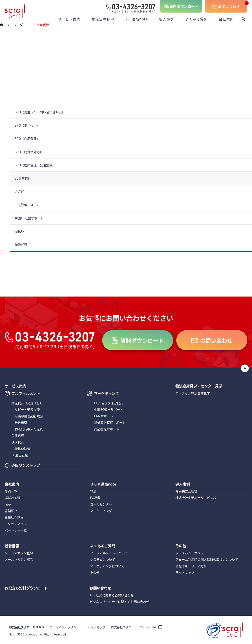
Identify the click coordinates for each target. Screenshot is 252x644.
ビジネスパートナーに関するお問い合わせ (119, 600)
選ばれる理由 (14, 497)
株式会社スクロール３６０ (27, 626)
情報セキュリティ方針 (191, 565)
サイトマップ (185, 572)
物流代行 (27, 403)
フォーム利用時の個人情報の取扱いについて (207, 559)
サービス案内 (69, 19)
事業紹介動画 (14, 517)
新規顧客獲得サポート (110, 423)
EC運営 (95, 497)
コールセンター (101, 504)
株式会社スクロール (131, 626)
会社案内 (226, 19)
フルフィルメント (26, 394)
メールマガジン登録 (19, 552)
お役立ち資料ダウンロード (29, 585)
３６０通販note (105, 482)
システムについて (103, 559)
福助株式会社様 (186, 491)
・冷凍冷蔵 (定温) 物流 (27, 416)
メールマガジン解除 (19, 559)
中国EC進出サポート (109, 410)
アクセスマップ (16, 523)
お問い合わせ (229, 6)
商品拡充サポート (107, 429)
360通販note (137, 19)
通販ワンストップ (26, 466)
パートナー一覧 (16, 530)
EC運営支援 (20, 455)
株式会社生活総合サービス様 (196, 497)
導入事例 (167, 19)
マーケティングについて (107, 565)
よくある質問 (197, 19)
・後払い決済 (21, 449)
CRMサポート (104, 416)
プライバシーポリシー (191, 552)
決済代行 (18, 442)
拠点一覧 (11, 491)
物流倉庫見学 (103, 19)
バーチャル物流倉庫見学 (193, 393)
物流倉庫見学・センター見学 (202, 383)
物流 (93, 491)
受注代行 (18, 436)
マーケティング (107, 394)
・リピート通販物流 (26, 410)
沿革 (8, 504)
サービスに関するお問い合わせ (112, 594)
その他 (95, 572)
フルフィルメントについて (109, 552)
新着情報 (13, 543)
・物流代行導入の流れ (27, 429)
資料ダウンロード (184, 6)
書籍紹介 (11, 510)
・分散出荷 (19, 423)
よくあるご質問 (104, 543)
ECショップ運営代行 (109, 403)
